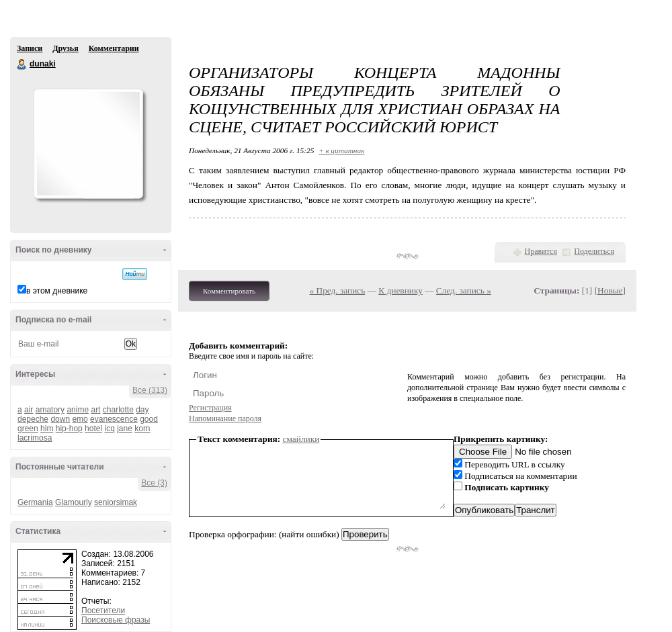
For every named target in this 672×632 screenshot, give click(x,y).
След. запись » (464, 290)
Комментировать (229, 291)
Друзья (65, 48)
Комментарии (114, 48)
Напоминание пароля (225, 418)
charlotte (118, 410)
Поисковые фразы (116, 620)
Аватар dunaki (88, 144)
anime (78, 410)
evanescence (114, 419)
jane (125, 428)
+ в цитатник (341, 150)
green (28, 428)
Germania (35, 502)
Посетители (103, 611)
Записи (30, 48)
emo (80, 419)
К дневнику (401, 290)
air (29, 410)
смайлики (301, 439)
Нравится (541, 251)
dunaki (22, 64)
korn (142, 428)
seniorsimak (116, 502)
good (149, 419)
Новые (610, 290)
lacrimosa (35, 438)
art (95, 410)
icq (109, 428)
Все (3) (154, 483)
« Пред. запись (338, 290)
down (60, 419)
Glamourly (74, 502)
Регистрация (210, 408)
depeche (33, 419)
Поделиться (594, 251)
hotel (93, 428)
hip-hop (69, 428)
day (142, 410)
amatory (50, 410)
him (47, 428)
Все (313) (150, 390)
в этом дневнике (57, 291)
